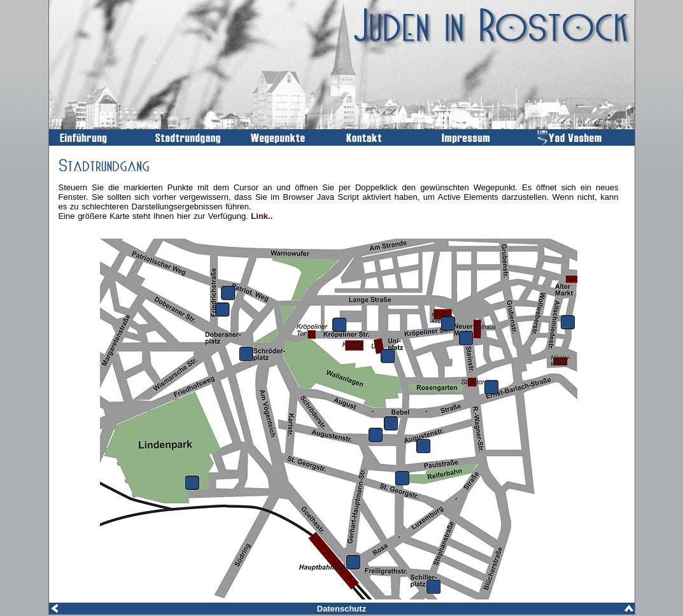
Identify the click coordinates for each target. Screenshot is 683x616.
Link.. (262, 216)
